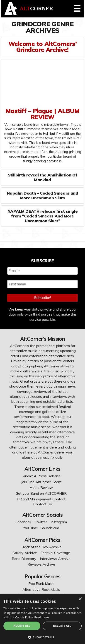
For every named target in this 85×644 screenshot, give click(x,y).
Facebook (23, 522)
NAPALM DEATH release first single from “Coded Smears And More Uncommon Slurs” (42, 216)
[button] (42, 637)
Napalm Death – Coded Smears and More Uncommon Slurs (42, 195)
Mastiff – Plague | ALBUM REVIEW (42, 114)
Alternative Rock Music (41, 589)
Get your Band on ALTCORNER (41, 493)
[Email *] (42, 271)
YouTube (30, 528)
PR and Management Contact (41, 499)
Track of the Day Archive (41, 547)
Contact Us (43, 504)
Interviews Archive (55, 559)
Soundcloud (50, 528)
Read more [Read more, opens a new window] (42, 617)
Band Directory (24, 559)
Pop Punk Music (41, 584)
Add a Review (41, 487)
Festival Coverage (55, 553)
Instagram (59, 522)
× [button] (80, 599)
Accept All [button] (22, 626)
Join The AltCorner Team (41, 482)
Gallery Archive (25, 553)
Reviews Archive (41, 564)
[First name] (42, 284)
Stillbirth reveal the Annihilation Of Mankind (43, 177)
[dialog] (42, 619)
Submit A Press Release (41, 476)
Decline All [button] (62, 626)
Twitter (41, 522)
